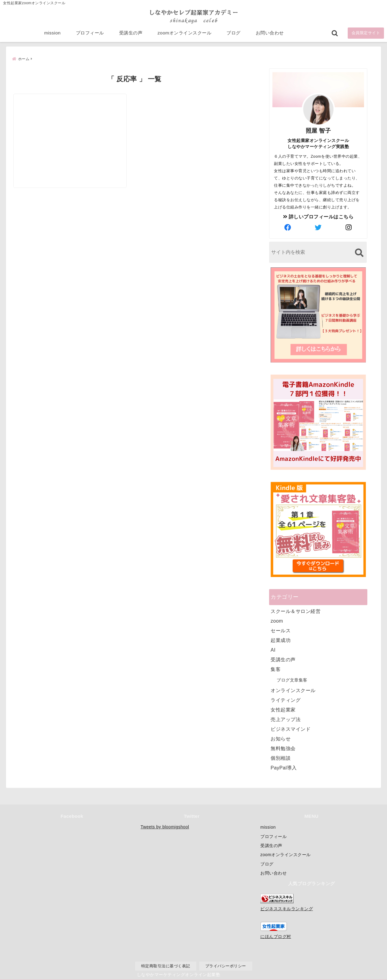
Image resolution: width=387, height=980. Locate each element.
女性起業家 (283, 709)
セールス (281, 630)
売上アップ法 (286, 719)
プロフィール (90, 34)
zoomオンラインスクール (184, 34)
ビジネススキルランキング (287, 909)
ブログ (234, 34)
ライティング (286, 700)
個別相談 (281, 758)
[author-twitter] (318, 227)
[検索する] (359, 252)
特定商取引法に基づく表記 (166, 966)
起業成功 (281, 640)
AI (273, 649)
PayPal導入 (284, 767)
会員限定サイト (366, 34)
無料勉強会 (283, 748)
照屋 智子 (318, 130)
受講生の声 (131, 34)
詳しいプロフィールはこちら (318, 216)
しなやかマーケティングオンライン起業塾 (179, 974)
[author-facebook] (288, 227)
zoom (277, 620)
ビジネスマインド (291, 729)
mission (52, 34)
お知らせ (281, 738)
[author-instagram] (349, 227)
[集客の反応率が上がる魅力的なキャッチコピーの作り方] (73, 125)
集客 (276, 669)
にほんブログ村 (276, 936)
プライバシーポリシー (226, 966)
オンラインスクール (293, 690)
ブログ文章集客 (292, 679)
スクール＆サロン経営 (296, 611)
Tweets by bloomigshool (165, 827)
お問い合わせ (270, 34)
